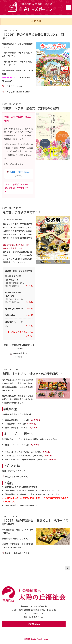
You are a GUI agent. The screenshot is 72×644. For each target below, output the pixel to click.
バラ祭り (8, 86)
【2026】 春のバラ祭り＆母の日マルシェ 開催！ (33, 36)
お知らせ (36, 21)
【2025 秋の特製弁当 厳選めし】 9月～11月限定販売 (35, 522)
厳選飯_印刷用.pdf (13, 553)
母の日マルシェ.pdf (13, 92)
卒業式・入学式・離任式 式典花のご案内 (31, 108)
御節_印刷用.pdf (12, 477)
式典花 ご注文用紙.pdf (20, 172)
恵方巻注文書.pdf (19, 355)
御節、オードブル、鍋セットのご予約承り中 (32, 374)
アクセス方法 (34, 624)
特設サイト (7, 77)
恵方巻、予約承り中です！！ (22, 212)
